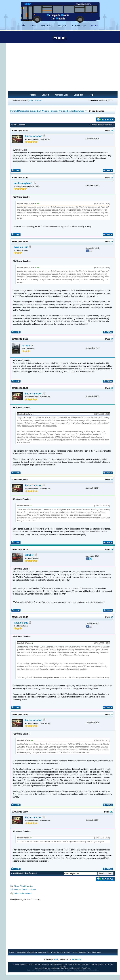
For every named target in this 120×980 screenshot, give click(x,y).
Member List (61, 95)
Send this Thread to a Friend (25, 890)
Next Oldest (18, 873)
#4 (112, 339)
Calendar (78, 95)
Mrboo (26, 346)
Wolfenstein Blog (80, 970)
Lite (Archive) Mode (79, 952)
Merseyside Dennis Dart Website (32, 952)
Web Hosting (42, 970)
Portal (33, 95)
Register (39, 101)
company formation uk (65, 970)
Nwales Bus (21, 247)
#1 (112, 131)
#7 (112, 549)
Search (45, 95)
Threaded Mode (96, 125)
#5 (112, 388)
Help (91, 95)
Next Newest (30, 873)
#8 (112, 617)
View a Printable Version (23, 886)
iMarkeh (30, 555)
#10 (112, 812)
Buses (54, 111)
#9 (112, 715)
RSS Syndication (94, 952)
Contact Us (14, 952)
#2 (112, 177)
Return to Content (64, 952)
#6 (112, 480)
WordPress (86, 968)
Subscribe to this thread (23, 893)
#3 (112, 242)
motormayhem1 (24, 183)
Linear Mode (108, 125)
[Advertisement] (63, 68)
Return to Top (50, 952)
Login (31, 101)
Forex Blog (94, 970)
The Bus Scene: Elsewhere (71, 111)
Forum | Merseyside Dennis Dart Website (30, 111)
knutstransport (34, 136)
